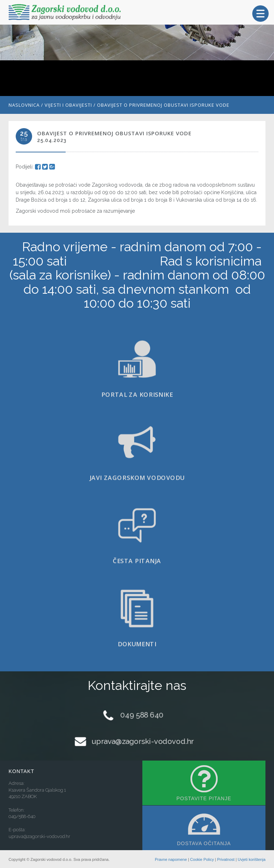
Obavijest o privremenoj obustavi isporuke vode (163, 105)
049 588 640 (142, 715)
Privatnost (226, 859)
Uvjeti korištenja (252, 859)
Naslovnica (24, 105)
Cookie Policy (202, 859)
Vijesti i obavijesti (68, 105)
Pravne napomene (171, 859)
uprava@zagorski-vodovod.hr (143, 741)
